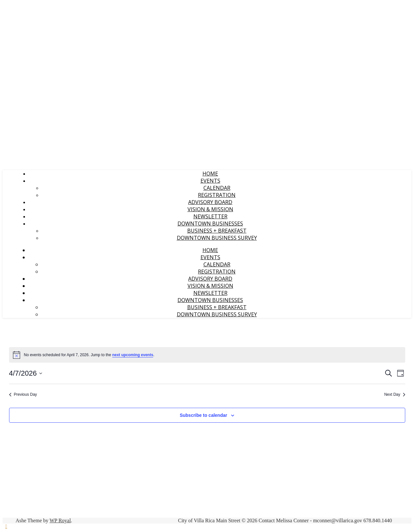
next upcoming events (133, 355)
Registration (217, 195)
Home (210, 174)
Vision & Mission (210, 209)
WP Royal (60, 520)
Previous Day (23, 394)
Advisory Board (210, 202)
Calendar (217, 188)
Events (210, 181)
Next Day (395, 394)
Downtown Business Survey (217, 238)
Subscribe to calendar (203, 415)
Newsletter (210, 216)
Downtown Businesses (210, 224)
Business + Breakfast (217, 231)
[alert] (207, 355)
